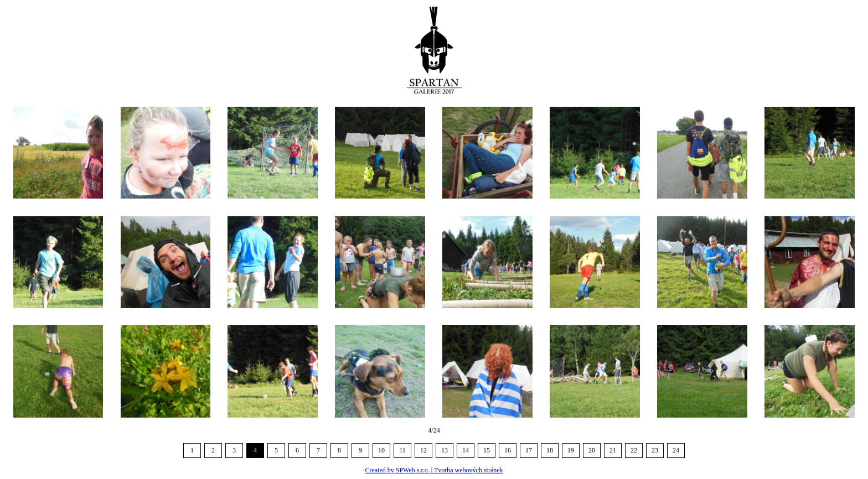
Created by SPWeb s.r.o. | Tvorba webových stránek (434, 470)
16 (508, 450)
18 (550, 450)
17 (529, 450)
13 (445, 450)
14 (466, 450)
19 (571, 450)
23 (655, 450)
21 (613, 450)
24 (676, 450)
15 (487, 450)
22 (634, 450)
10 (381, 450)
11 (402, 450)
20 (592, 450)
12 (423, 450)
